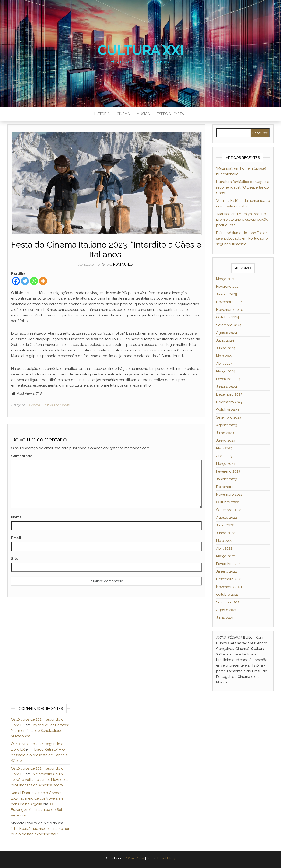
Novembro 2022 (229, 494)
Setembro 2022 (229, 510)
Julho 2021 (225, 618)
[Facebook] (16, 281)
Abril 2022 (224, 548)
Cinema (123, 114)
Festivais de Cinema (56, 405)
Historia (102, 114)
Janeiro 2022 (227, 571)
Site (15, 559)
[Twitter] (25, 281)
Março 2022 (226, 556)
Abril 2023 (224, 456)
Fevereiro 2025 (228, 287)
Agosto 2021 (226, 610)
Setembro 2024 (229, 325)
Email (16, 538)
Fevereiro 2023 (228, 471)
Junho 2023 (226, 441)
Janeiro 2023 (227, 479)
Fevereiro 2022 (228, 564)
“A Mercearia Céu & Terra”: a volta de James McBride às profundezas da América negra (40, 780)
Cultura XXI (141, 50)
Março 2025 (226, 279)
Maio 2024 (225, 356)
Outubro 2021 (227, 595)
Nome (16, 517)
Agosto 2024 (227, 333)
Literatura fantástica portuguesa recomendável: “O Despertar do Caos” (243, 187)
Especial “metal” (172, 114)
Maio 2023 (224, 448)
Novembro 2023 (229, 402)
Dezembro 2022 (229, 487)
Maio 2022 (224, 541)
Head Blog (166, 858)
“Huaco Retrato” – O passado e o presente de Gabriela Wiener (39, 755)
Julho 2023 (225, 433)
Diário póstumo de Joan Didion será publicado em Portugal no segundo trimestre (242, 238)
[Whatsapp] (34, 281)
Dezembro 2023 (229, 394)
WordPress (135, 858)
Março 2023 (226, 464)
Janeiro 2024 (227, 387)
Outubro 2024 (228, 317)
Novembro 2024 (229, 310)
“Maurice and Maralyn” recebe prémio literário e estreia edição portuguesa (242, 220)
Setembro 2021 (228, 602)
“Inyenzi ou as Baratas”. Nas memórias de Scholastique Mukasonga (40, 731)
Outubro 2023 (227, 410)
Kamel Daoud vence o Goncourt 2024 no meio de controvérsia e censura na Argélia (38, 798)
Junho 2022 (226, 533)
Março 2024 (226, 371)
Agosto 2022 (227, 518)
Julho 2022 (225, 525)
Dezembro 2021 (229, 579)
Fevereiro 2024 (228, 379)
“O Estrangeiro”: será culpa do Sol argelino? (37, 810)
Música (143, 114)
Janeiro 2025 (227, 294)
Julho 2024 (225, 340)
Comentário (23, 456)
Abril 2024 (224, 364)
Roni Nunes (123, 264)
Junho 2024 (226, 348)
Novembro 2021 (229, 587)
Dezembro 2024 (229, 302)
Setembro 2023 (229, 417)
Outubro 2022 (227, 502)
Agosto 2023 (227, 425)
